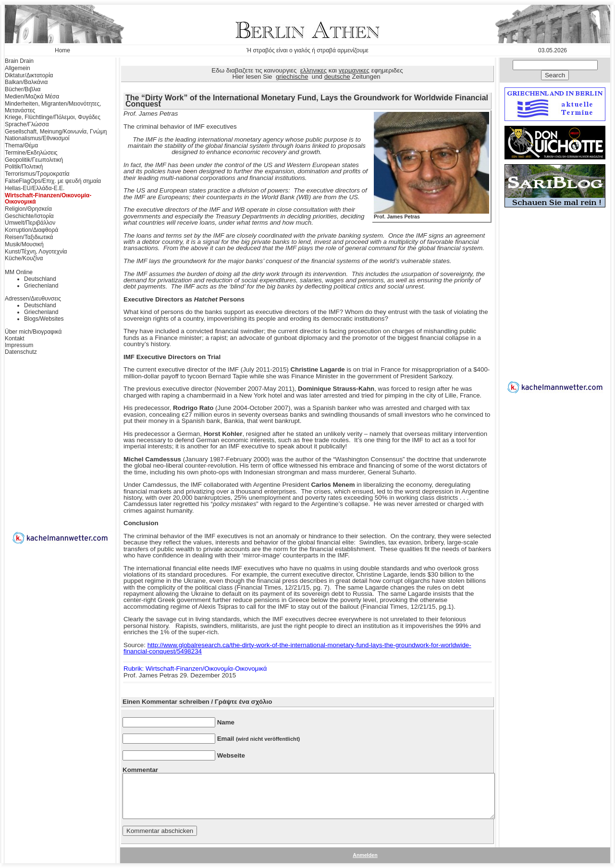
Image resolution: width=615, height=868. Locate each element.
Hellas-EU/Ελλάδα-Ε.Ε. (35, 188)
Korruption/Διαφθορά (31, 230)
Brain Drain (19, 61)
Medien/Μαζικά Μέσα (32, 96)
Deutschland (40, 279)
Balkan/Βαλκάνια (26, 82)
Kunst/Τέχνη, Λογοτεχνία (36, 252)
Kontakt (15, 338)
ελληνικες (314, 70)
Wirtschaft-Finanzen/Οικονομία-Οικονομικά (48, 199)
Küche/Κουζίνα (24, 258)
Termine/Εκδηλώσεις (31, 153)
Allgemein (18, 68)
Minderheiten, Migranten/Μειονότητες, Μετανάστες (53, 107)
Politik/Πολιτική (24, 167)
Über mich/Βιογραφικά (33, 332)
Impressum (19, 345)
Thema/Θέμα (21, 145)
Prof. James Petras (431, 214)
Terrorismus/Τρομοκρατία (37, 174)
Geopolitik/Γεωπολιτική (34, 160)
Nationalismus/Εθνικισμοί (37, 138)
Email (259, 739)
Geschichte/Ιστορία (29, 216)
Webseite (231, 755)
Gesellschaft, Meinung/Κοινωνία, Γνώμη (56, 132)
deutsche (337, 77)
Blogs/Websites (44, 319)
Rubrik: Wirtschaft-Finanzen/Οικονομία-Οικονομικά (195, 669)
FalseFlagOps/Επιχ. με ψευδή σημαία (53, 181)
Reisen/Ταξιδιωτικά (29, 237)
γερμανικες (354, 70)
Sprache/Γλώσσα (27, 124)
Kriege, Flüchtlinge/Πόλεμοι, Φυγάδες (53, 117)
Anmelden (365, 855)
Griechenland (41, 286)
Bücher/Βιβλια (23, 89)
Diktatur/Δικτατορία (29, 75)
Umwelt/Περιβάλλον (30, 223)
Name (226, 722)
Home (62, 50)
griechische (292, 77)
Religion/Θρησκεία (28, 209)
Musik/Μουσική (24, 244)
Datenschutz (21, 352)
